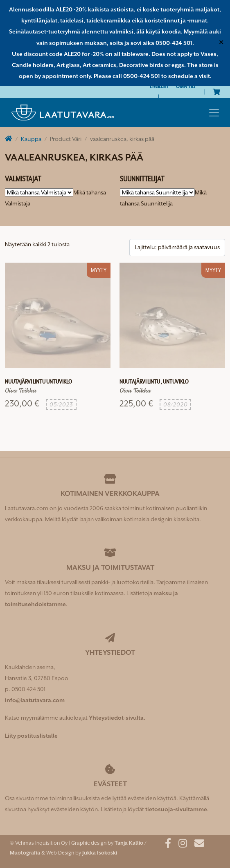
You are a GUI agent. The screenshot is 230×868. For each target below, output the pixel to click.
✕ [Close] (221, 43)
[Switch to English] (159, 86)
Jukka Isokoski (100, 853)
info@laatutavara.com (35, 700)
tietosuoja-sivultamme (176, 809)
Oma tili (186, 86)
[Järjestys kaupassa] (177, 247)
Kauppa (31, 139)
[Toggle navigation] (214, 113)
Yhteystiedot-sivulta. (117, 718)
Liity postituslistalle (31, 736)
